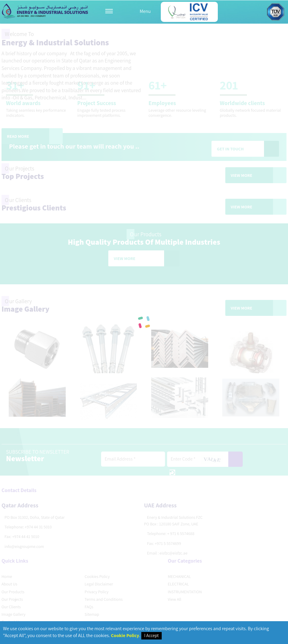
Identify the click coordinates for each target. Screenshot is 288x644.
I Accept (151, 635)
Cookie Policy (125, 635)
